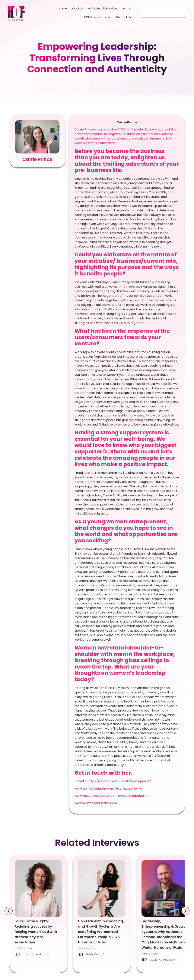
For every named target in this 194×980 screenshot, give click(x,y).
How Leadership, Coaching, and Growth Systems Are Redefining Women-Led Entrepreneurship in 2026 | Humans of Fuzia (101, 932)
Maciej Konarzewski (163, 960)
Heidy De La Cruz (97, 954)
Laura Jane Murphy (36, 954)
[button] (8, 911)
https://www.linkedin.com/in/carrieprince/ (119, 781)
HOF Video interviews (98, 17)
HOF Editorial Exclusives (102, 8)
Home (63, 8)
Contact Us (124, 17)
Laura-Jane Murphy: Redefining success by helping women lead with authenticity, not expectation (36, 932)
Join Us (126, 8)
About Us (77, 8)
